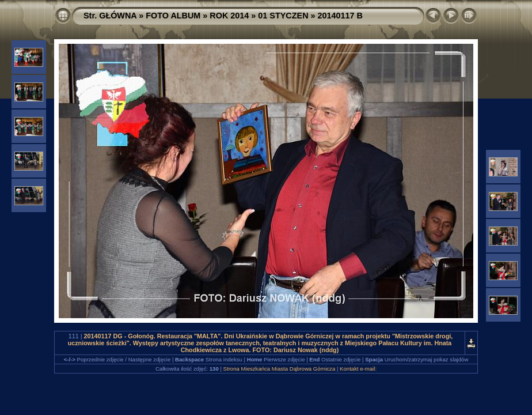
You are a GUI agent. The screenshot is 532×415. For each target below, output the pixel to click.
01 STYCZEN (283, 16)
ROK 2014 (229, 16)
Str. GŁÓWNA (110, 16)
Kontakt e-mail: (358, 369)
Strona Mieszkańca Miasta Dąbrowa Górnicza (280, 369)
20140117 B (340, 16)
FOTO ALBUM (173, 16)
